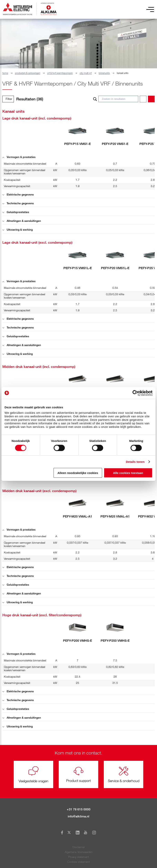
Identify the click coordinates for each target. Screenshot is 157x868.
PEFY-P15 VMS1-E (78, 144)
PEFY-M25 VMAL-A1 (115, 516)
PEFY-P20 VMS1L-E (115, 268)
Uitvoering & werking (18, 230)
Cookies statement (78, 862)
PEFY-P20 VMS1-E (115, 144)
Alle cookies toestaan (128, 473)
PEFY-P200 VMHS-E (78, 641)
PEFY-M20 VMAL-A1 (78, 516)
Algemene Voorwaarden (79, 852)
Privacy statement (78, 857)
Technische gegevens (18, 203)
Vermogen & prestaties (19, 157)
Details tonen (135, 462)
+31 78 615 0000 (79, 809)
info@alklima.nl (78, 816)
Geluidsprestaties (16, 212)
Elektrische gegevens (18, 194)
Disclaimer (79, 847)
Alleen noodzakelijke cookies (78, 473)
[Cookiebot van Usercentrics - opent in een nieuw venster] (135, 393)
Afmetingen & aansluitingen (22, 221)
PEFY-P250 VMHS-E (115, 641)
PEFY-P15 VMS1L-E (78, 268)
